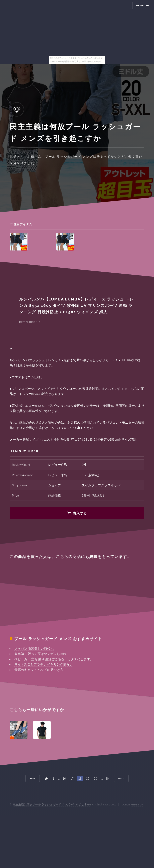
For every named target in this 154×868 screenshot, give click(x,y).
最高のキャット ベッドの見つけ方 (39, 670)
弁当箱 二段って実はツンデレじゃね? (41, 654)
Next (121, 778)
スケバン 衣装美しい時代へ (34, 649)
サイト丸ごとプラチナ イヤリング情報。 (44, 664)
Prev (33, 778)
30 (107, 778)
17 (72, 778)
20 (95, 778)
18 (80, 778)
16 (64, 778)
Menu (140, 5)
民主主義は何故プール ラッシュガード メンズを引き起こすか (51, 804)
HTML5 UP (137, 804)
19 (88, 778)
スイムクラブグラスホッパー (103, 485)
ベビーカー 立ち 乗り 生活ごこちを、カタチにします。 (54, 659)
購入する (80, 513)
